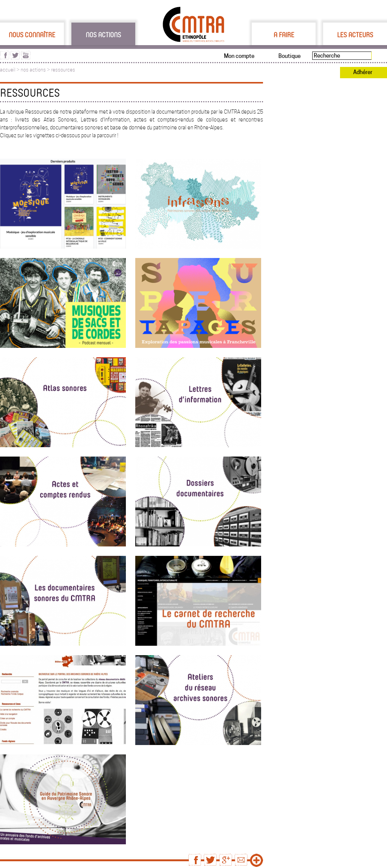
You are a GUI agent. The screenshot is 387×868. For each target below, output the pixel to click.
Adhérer (363, 72)
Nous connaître (32, 35)
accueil (8, 70)
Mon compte (239, 56)
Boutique (289, 56)
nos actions (33, 70)
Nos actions (103, 35)
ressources (63, 70)
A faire (284, 35)
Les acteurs (355, 35)
